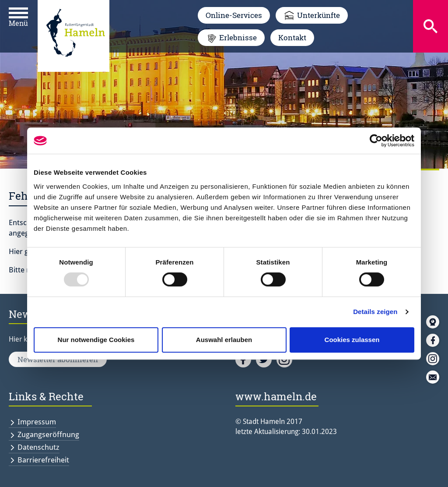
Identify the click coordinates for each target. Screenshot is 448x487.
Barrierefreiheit (43, 460)
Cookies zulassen (352, 340)
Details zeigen (375, 312)
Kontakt (292, 37)
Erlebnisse (238, 37)
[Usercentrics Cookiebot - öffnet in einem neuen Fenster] (376, 141)
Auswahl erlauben (224, 340)
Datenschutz (38, 447)
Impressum (37, 422)
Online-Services (234, 15)
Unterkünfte (318, 15)
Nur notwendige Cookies (96, 340)
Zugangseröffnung (48, 434)
